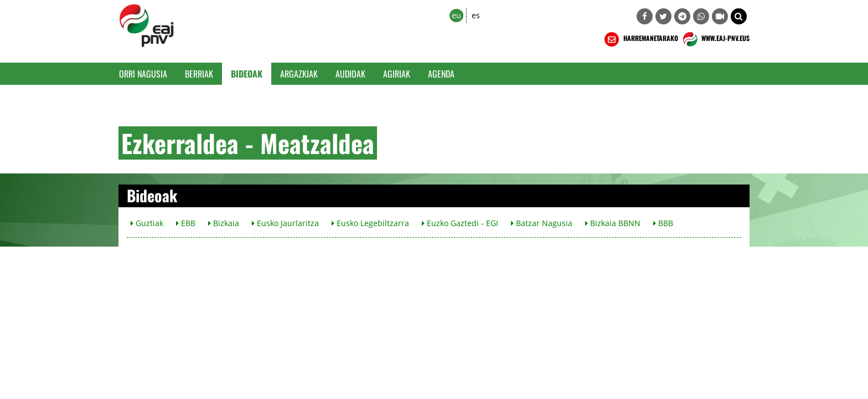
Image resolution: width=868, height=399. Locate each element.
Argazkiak (299, 74)
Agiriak (397, 74)
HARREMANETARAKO (640, 39)
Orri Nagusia (143, 74)
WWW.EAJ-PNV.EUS (715, 39)
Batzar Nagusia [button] (542, 223)
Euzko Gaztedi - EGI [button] (460, 223)
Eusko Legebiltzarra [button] (370, 223)
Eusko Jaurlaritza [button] (285, 223)
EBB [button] (186, 223)
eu (456, 15)
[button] (739, 16)
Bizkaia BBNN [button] (613, 223)
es (476, 15)
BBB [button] (663, 223)
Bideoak (247, 74)
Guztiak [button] (147, 223)
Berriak (199, 74)
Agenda (441, 74)
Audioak (350, 74)
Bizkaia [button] (224, 223)
